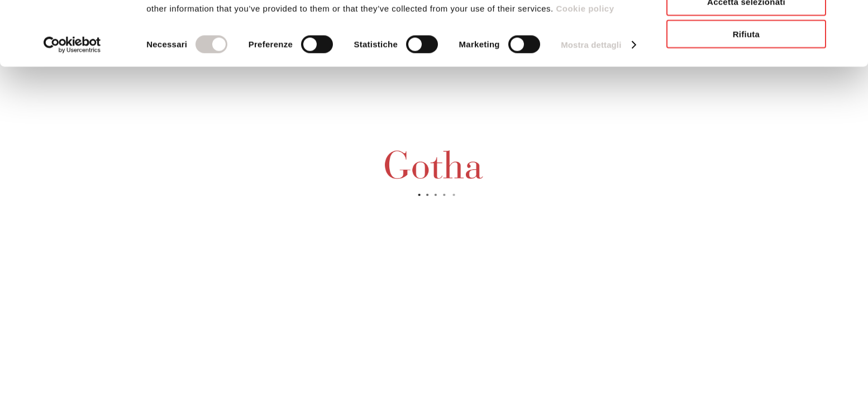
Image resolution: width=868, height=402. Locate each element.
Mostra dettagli (591, 104)
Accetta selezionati (746, 61)
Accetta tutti (746, 28)
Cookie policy (584, 67)
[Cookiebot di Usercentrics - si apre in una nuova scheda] (72, 104)
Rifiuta (746, 93)
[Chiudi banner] (851, 17)
